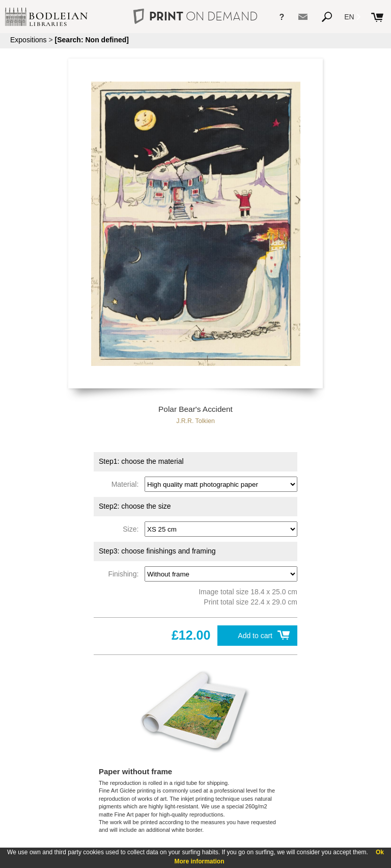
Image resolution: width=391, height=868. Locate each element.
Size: (133, 529)
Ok (380, 852)
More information (200, 861)
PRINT (195, 16)
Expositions (29, 40)
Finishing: (125, 574)
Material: (127, 484)
